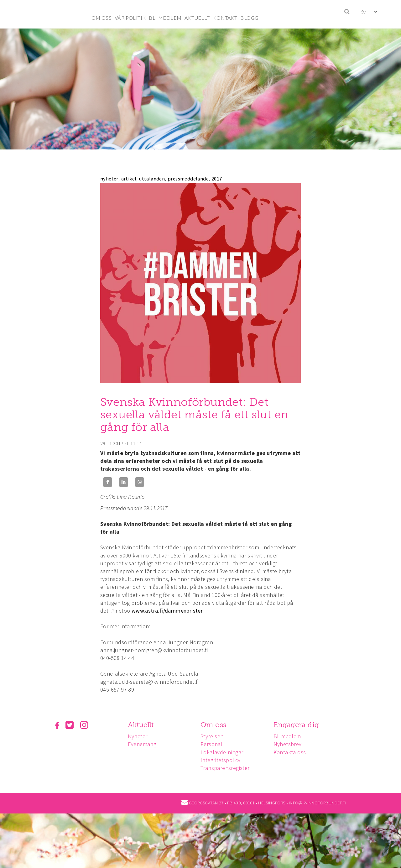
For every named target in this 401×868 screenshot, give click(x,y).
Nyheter (139, 736)
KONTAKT (225, 18)
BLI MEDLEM (165, 18)
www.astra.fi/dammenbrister (167, 611)
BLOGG (249, 18)
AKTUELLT (197, 18)
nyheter (109, 179)
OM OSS (102, 18)
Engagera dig (299, 725)
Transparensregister (227, 768)
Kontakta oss (293, 752)
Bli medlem (290, 736)
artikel (129, 179)
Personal (213, 744)
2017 (217, 179)
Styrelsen (214, 736)
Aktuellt (142, 725)
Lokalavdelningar (224, 752)
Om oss (215, 725)
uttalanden (152, 179)
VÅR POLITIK (130, 18)
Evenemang (143, 744)
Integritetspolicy (222, 760)
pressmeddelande (188, 179)
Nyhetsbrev (290, 744)
